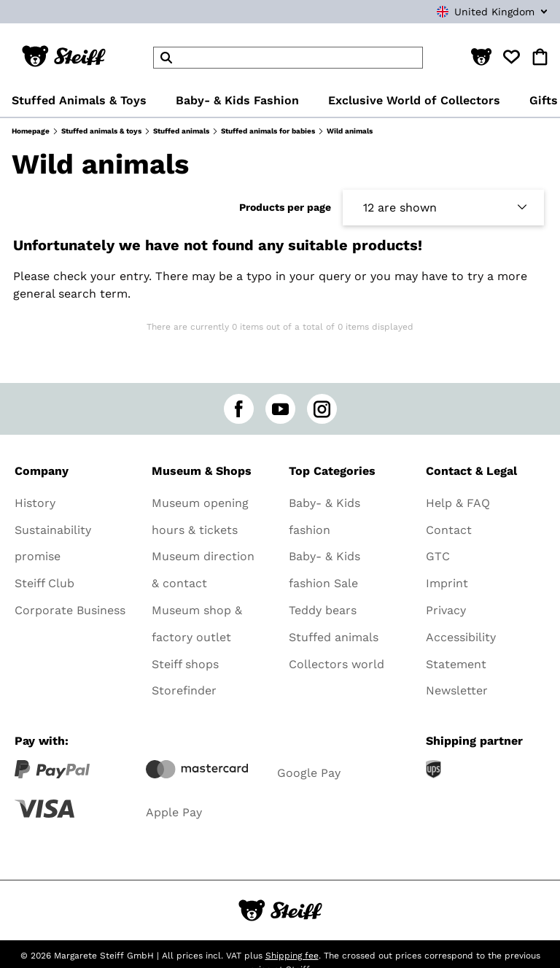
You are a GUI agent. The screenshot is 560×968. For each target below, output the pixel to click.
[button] (481, 58)
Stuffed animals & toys (101, 131)
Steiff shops (185, 664)
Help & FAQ (458, 503)
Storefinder (184, 690)
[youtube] (280, 409)
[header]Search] (288, 58)
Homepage (31, 131)
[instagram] (322, 409)
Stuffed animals (181, 131)
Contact (449, 530)
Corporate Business (70, 610)
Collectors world (337, 664)
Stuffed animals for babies (268, 131)
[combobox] (470, 12)
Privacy (446, 610)
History (35, 503)
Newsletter (457, 690)
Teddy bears (323, 610)
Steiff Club (44, 583)
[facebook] (239, 409)
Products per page (285, 207)
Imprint (447, 583)
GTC (438, 556)
